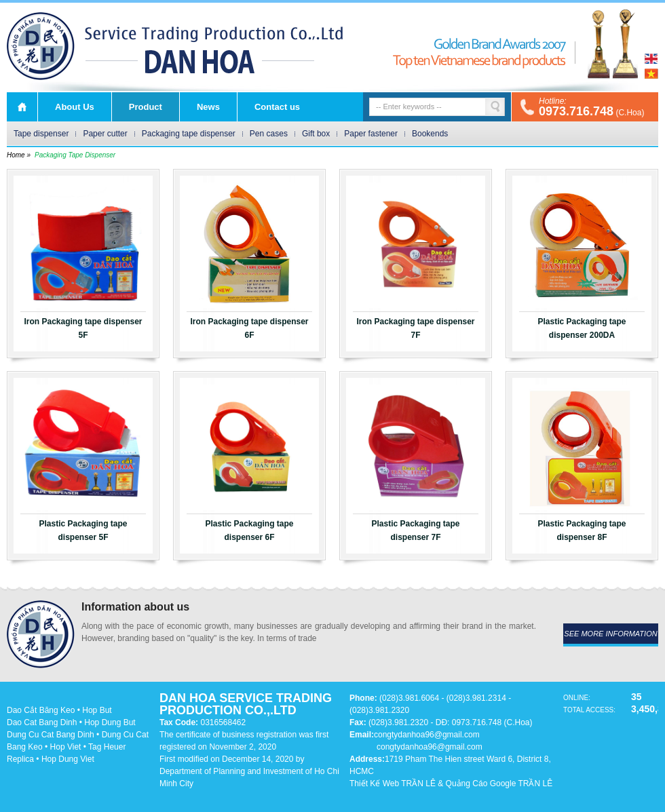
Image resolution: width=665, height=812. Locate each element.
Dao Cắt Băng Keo (41, 710)
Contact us (277, 107)
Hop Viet (66, 747)
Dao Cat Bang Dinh (42, 722)
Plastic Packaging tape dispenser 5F (83, 530)
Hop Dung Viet (68, 759)
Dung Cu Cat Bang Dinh (51, 735)
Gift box (316, 134)
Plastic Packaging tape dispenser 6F (249, 530)
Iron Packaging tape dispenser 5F (83, 328)
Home (22, 107)
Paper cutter (105, 134)
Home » (19, 155)
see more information (610, 634)
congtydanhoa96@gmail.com (427, 735)
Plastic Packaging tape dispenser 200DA (582, 328)
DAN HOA (41, 46)
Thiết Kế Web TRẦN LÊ (393, 784)
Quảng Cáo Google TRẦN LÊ (499, 784)
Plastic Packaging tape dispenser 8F (582, 530)
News (208, 107)
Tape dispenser (41, 134)
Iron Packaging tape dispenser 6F (249, 328)
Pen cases (269, 134)
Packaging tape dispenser (189, 134)
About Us (75, 107)
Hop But (97, 710)
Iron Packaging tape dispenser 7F (415, 328)
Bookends (430, 134)
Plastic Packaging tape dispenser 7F (415, 530)
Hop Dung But (110, 722)
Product (146, 107)
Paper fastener (371, 134)
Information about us (135, 607)
